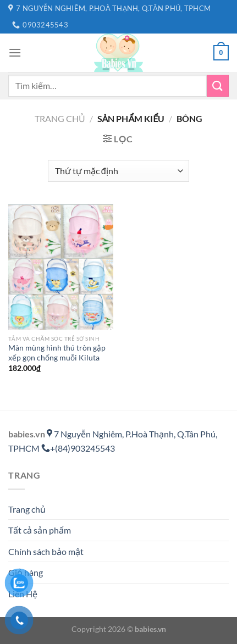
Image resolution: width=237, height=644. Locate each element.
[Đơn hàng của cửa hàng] (118, 171)
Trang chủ (60, 118)
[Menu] (15, 52)
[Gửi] (218, 85)
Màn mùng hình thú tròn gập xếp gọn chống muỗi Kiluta (57, 353)
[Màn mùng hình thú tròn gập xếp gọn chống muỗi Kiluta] (61, 267)
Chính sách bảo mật (46, 551)
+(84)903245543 (78, 448)
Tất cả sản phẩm (40, 530)
